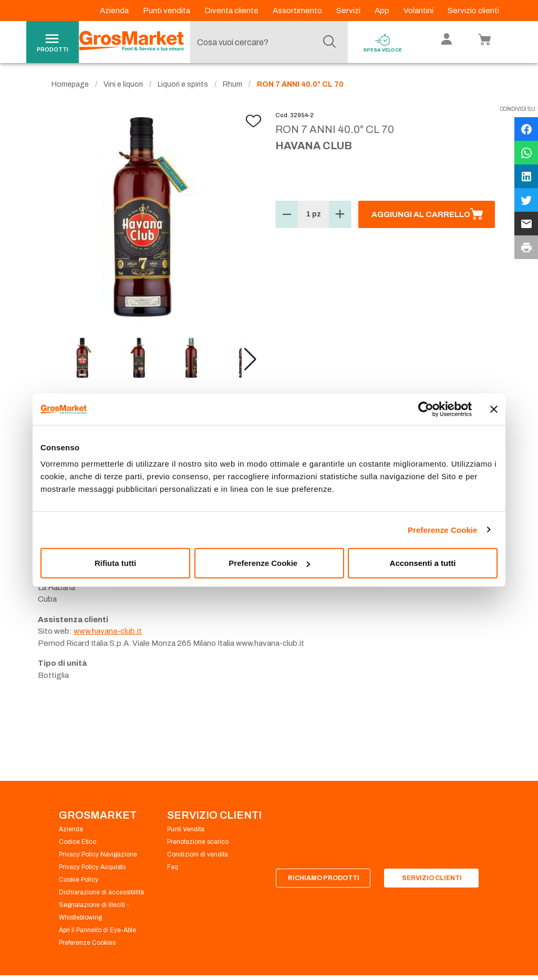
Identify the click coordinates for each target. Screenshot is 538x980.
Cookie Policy (79, 880)
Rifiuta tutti (115, 563)
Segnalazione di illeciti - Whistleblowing (94, 911)
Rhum (232, 84)
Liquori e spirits (183, 84)
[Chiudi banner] (494, 409)
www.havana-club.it (108, 631)
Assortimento (298, 11)
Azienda (115, 11)
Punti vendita (167, 11)
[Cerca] (329, 42)
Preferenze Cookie (443, 529)
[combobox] (266, 42)
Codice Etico (77, 842)
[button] (250, 359)
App (383, 11)
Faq (173, 867)
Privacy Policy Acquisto (92, 867)
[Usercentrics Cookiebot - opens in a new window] (426, 409)
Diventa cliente (232, 11)
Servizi (349, 11)
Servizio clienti (473, 11)
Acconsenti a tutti (423, 563)
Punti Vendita (186, 829)
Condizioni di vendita (198, 854)
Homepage (70, 84)
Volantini (419, 11)
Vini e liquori (123, 84)
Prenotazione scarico (198, 842)
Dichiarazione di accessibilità (101, 892)
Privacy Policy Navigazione (98, 854)
